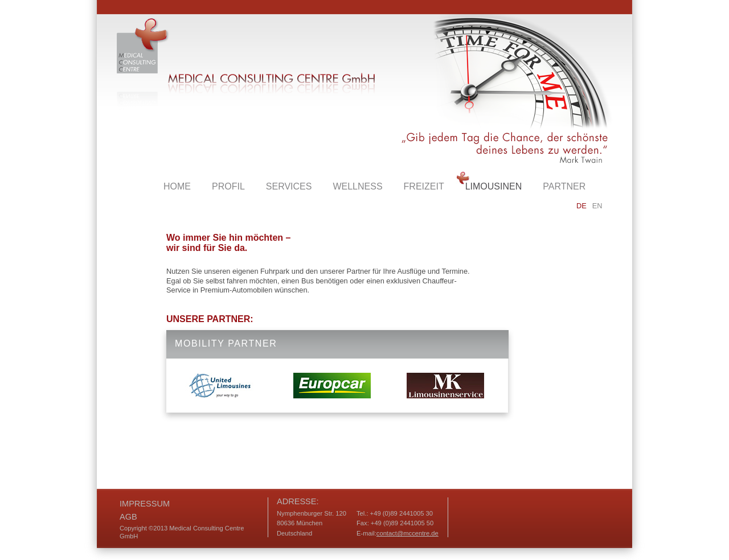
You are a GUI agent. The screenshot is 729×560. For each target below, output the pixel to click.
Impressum (145, 504)
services (289, 186)
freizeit (424, 186)
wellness (357, 186)
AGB (128, 517)
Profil (228, 186)
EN (597, 206)
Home (177, 186)
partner (564, 186)
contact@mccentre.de (407, 533)
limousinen (494, 186)
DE (581, 206)
